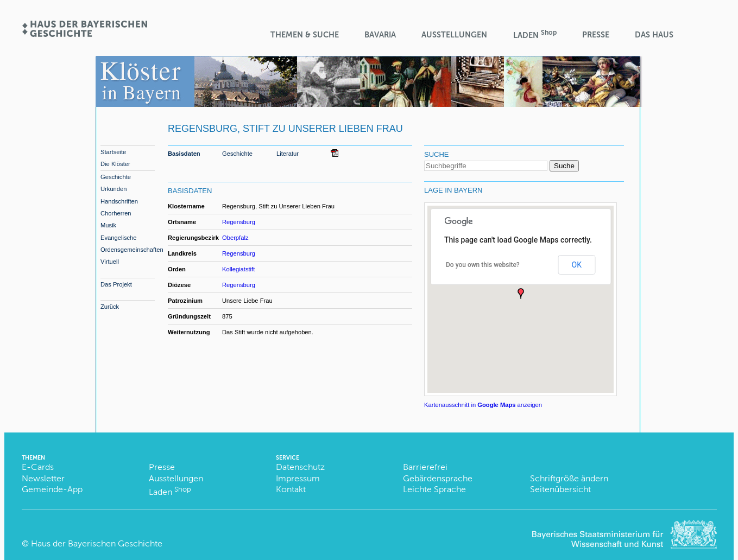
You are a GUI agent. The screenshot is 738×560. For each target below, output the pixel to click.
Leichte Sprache (434, 489)
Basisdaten (184, 154)
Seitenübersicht (560, 489)
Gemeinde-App (52, 489)
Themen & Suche (305, 35)
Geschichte (116, 177)
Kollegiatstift (238, 269)
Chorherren (116, 213)
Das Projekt (116, 284)
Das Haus (654, 35)
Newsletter (43, 478)
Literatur (288, 154)
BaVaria (380, 35)
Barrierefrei (425, 467)
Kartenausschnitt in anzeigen (483, 405)
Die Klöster (115, 164)
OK (577, 265)
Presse (596, 35)
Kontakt (291, 489)
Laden (535, 34)
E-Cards (38, 467)
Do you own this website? (483, 265)
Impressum (298, 478)
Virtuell (110, 262)
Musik (108, 225)
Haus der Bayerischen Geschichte (97, 543)
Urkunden (114, 189)
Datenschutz (300, 467)
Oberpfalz (235, 238)
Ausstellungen (454, 35)
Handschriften (119, 201)
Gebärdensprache (438, 478)
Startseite (113, 152)
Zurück (110, 307)
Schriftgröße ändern (569, 478)
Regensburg (239, 222)
